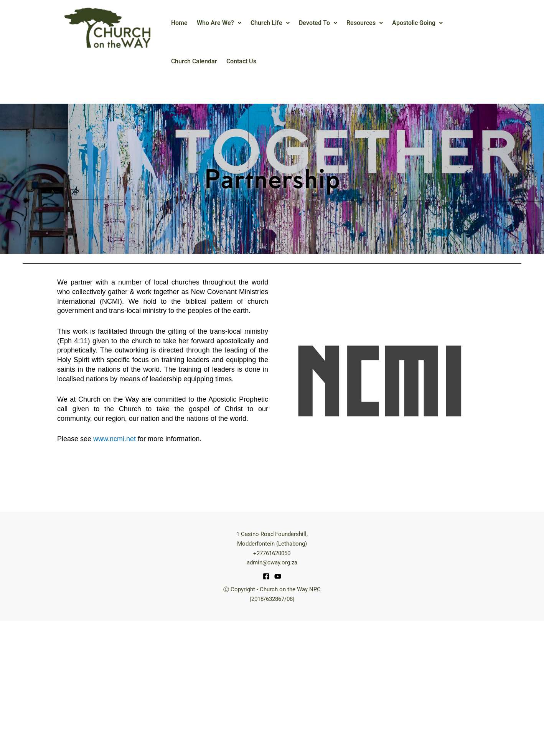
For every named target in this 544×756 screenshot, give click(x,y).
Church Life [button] (270, 23)
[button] (219, 23)
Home (179, 23)
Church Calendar (194, 61)
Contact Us (241, 61)
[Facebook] (266, 576)
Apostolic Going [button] (417, 23)
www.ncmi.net (115, 439)
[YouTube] (278, 576)
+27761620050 (272, 553)
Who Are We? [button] (219, 23)
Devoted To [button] (318, 23)
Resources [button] (365, 23)
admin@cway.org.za (272, 562)
